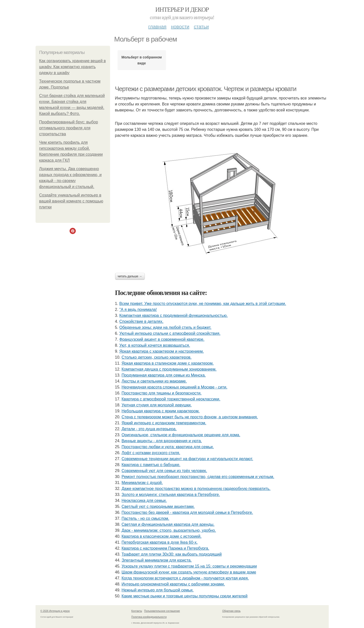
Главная (157, 27)
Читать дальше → (130, 276)
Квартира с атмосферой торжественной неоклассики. (171, 399)
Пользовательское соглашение (162, 611)
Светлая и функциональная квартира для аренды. (168, 524)
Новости (180, 27)
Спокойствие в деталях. (141, 321)
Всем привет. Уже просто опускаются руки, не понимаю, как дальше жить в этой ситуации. (203, 304)
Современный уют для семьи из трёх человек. (164, 471)
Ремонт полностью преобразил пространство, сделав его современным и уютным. (198, 477)
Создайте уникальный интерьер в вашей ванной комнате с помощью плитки (71, 201)
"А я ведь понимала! (138, 310)
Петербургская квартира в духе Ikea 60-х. (160, 542)
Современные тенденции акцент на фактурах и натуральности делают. (187, 459)
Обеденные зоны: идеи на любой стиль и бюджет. (165, 327)
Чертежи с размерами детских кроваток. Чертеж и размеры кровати (206, 89)
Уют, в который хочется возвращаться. (155, 345)
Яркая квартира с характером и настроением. (162, 351)
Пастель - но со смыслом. (145, 518)
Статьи (201, 27)
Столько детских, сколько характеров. (157, 357)
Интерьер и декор (182, 10)
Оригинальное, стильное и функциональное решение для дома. (181, 435)
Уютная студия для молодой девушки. (157, 405)
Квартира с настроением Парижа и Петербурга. (165, 548)
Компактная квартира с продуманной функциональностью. (173, 315)
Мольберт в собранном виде (142, 60)
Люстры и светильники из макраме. (154, 381)
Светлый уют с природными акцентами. (158, 507)
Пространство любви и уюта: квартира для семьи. (168, 447)
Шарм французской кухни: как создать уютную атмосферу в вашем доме (189, 572)
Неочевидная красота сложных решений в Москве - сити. (174, 387)
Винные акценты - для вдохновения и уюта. (162, 441)
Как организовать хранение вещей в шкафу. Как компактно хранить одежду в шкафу (73, 67)
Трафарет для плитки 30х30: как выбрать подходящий (172, 554)
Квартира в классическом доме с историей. (162, 536)
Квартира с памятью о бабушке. (151, 465)
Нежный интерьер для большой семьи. (158, 590)
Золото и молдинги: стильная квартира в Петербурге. (171, 495)
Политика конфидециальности (149, 617)
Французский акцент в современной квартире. (162, 339)
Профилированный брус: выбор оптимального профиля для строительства (69, 128)
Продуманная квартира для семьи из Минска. (164, 375)
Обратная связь (232, 611)
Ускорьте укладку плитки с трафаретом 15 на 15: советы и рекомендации (189, 566)
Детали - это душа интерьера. (149, 429)
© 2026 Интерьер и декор (55, 611)
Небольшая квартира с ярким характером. (161, 411)
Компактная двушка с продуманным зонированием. (169, 369)
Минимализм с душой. (142, 483)
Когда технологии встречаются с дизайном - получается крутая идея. (185, 578)
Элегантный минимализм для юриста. (157, 560)
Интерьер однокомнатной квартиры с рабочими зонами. (173, 584)
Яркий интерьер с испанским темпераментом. (164, 423)
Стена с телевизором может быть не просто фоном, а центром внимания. (190, 417)
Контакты (137, 611)
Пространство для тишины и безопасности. (162, 393)
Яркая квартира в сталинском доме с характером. (168, 363)
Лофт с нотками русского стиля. (151, 453)
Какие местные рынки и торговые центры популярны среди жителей (184, 596)
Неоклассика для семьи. (144, 501)
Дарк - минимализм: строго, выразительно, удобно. (169, 530)
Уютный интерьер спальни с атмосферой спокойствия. (170, 333)
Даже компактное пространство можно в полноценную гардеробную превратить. (196, 489)
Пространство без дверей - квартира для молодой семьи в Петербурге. (187, 512)
